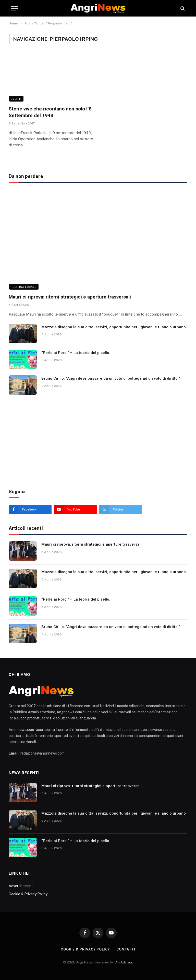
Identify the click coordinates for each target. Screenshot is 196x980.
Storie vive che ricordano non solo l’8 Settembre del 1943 (50, 112)
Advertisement (21, 886)
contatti (126, 949)
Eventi (16, 99)
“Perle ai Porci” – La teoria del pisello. (76, 353)
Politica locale (24, 287)
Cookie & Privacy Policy (28, 894)
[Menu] (15, 8)
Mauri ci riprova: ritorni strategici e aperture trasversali (70, 297)
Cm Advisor (123, 962)
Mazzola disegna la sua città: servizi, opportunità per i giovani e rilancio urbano (114, 327)
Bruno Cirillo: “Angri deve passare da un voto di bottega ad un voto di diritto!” (111, 378)
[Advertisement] (98, 442)
